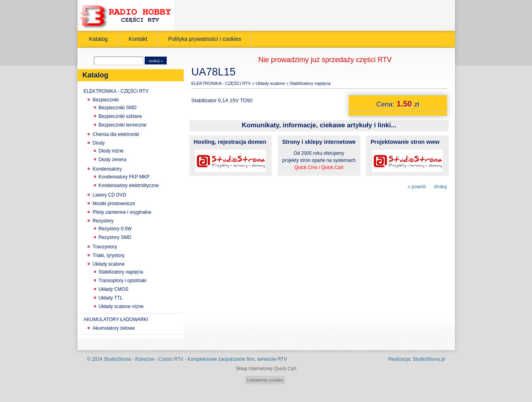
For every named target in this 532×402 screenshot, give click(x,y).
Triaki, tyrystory (109, 255)
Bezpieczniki (106, 100)
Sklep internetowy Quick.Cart (266, 369)
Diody (99, 143)
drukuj (441, 187)
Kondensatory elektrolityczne (129, 185)
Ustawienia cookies (265, 380)
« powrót (417, 187)
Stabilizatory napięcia (121, 272)
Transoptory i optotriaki (123, 281)
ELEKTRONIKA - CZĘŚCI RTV (116, 91)
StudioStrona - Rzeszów (130, 359)
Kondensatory (107, 169)
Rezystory (103, 221)
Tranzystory (105, 247)
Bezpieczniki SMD (118, 108)
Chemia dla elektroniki (116, 134)
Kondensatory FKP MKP (124, 177)
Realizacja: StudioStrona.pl (416, 359)
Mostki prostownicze (114, 204)
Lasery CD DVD (110, 195)
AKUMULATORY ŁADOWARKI (116, 319)
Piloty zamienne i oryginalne (122, 212)
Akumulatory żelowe (114, 328)
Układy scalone (109, 264)
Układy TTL (111, 298)
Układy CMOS (114, 289)
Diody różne (111, 151)
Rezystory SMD (115, 237)
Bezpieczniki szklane (121, 116)
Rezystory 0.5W (115, 229)
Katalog (99, 39)
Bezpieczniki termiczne (123, 125)
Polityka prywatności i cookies (205, 39)
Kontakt (138, 39)
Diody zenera (113, 160)
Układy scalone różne (121, 307)
